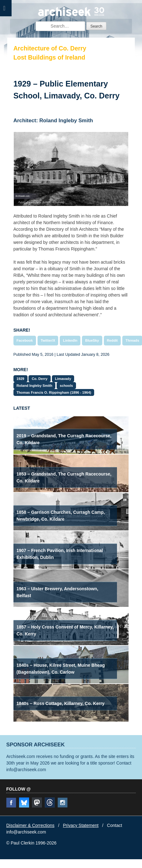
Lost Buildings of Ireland (49, 57)
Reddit (112, 340)
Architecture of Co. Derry (50, 48)
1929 (20, 379)
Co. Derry (39, 379)
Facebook (25, 340)
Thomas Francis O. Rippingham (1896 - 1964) (54, 392)
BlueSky (92, 340)
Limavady (63, 379)
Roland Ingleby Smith (34, 386)
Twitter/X (48, 340)
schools (66, 386)
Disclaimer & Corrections (30, 825)
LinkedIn (70, 340)
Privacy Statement (81, 825)
